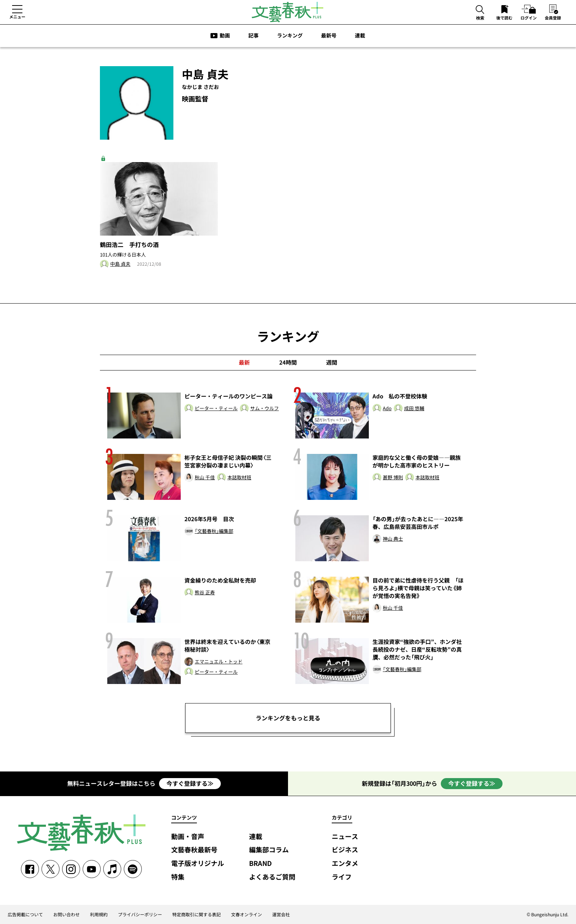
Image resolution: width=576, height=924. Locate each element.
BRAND (260, 864)
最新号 (329, 35)
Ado (387, 409)
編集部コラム (269, 850)
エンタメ (345, 864)
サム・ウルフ (264, 409)
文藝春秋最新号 (194, 850)
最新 (244, 362)
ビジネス (345, 850)
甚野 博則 (393, 478)
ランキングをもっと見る (288, 718)
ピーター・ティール (216, 409)
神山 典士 (393, 539)
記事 (253, 35)
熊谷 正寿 (205, 593)
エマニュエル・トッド (219, 662)
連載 (360, 35)
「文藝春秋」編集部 (214, 531)
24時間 (288, 362)
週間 (332, 362)
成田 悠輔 (414, 409)
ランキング (290, 35)
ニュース (345, 837)
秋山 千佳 (205, 478)
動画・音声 (188, 837)
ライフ (342, 877)
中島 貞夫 (120, 264)
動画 (225, 35)
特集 (178, 877)
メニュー (17, 17)
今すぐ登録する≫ (190, 783)
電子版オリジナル (198, 864)
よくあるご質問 (272, 877)
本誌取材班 (239, 478)
